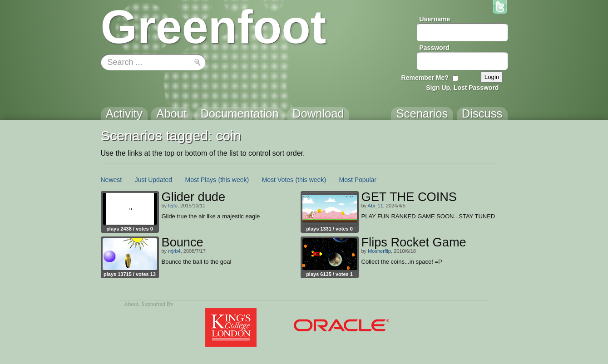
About (131, 304)
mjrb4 (174, 251)
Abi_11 (376, 206)
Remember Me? (425, 78)
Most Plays (201, 180)
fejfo (173, 206)
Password (435, 48)
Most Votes (278, 180)
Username (435, 19)
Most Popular (358, 180)
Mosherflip (379, 251)
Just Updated (154, 180)
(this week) (234, 180)
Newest (111, 180)
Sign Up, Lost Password (462, 88)
